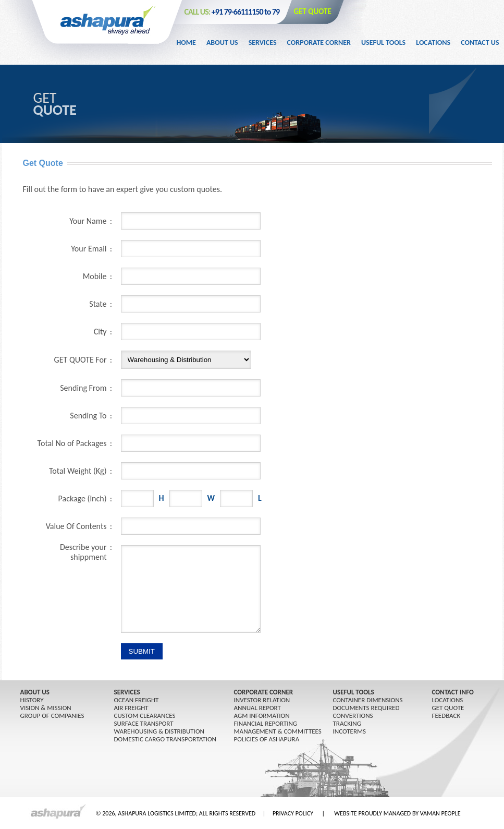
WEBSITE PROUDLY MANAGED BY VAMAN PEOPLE (397, 813)
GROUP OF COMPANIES (52, 716)
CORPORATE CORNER (264, 692)
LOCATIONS (448, 700)
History (32, 700)
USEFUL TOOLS (354, 692)
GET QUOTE (313, 11)
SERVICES (127, 692)
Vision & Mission (46, 708)
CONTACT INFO (453, 692)
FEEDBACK (446, 716)
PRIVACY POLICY (293, 813)
